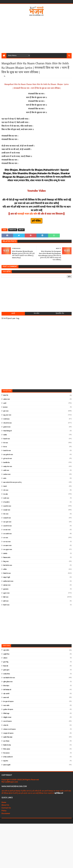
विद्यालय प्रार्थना (7, 558)
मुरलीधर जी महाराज (8, 710)
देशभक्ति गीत (6, 463)
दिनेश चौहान (6, 686)
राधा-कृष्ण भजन (7, 522)
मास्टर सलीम (6, 706)
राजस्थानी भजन (7, 518)
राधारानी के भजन (7, 526)
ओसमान (5, 658)
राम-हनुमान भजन (8, 550)
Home (4, 802)
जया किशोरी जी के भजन (9, 678)
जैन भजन (6, 443)
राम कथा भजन (7, 530)
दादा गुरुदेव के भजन (8, 455)
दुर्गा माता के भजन (8, 459)
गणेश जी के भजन (7, 423)
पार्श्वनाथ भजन (7, 474)
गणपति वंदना (6, 419)
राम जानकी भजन (7, 534)
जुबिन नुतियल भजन (8, 682)
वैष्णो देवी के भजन (8, 565)
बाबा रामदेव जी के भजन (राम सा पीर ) (12, 482)
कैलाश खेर (6, 666)
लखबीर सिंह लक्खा (8, 737)
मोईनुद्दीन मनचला (7, 717)
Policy (4, 811)
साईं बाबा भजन (7, 585)
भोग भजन (6, 490)
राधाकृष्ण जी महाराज (8, 733)
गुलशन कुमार (6, 670)
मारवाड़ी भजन (7, 510)
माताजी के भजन (7, 506)
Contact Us (6, 808)
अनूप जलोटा (6, 650)
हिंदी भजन (21, 230)
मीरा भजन (6, 514)
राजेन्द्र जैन (6, 725)
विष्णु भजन (6, 562)
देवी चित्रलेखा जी (7, 690)
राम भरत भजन (7, 542)
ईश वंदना (5, 407)
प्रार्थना (5, 478)
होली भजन (6, 601)
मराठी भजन (6, 498)
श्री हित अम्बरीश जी (8, 757)
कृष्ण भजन (6, 411)
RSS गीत (6, 395)
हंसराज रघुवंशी (7, 765)
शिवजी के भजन (13, 230)
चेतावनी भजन (7, 439)
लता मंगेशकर (6, 741)
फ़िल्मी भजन (6, 605)
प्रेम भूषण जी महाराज (8, 702)
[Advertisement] (37, 34)
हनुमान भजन (6, 593)
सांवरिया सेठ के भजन (8, 581)
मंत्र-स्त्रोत (5, 494)
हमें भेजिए (37, 221)
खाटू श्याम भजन (7, 415)
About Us (5, 805)
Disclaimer (6, 814)
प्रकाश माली (6, 698)
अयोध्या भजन (6, 399)
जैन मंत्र (5, 447)
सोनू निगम (6, 761)
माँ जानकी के (6, 502)
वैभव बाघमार (6, 753)
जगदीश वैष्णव (7, 674)
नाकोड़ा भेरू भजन (8, 467)
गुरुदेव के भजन (7, 427)
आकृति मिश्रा (6, 654)
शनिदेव (5, 569)
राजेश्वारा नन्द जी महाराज (9, 729)
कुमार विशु (6, 662)
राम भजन (6, 538)
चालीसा (5, 435)
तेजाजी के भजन (7, 451)
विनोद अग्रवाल (7, 749)
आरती (5, 403)
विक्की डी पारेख (7, 745)
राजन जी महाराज (7, 721)
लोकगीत (5, 554)
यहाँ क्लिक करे (59, 793)
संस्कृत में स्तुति (7, 577)
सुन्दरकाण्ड (6, 589)
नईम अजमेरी (6, 694)
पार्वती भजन (6, 470)
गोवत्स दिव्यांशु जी (7, 431)
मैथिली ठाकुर (6, 714)
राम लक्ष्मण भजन (7, 546)
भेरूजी (5, 486)
